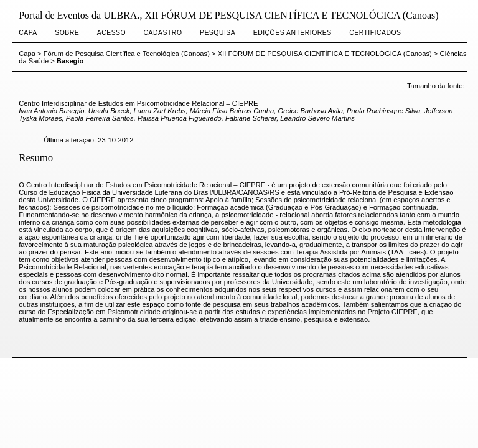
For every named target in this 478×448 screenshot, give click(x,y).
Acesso (111, 33)
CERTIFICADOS (375, 33)
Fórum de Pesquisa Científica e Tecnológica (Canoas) (127, 54)
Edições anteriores (293, 33)
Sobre (67, 33)
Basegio (70, 61)
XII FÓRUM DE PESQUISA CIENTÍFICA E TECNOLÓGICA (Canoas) (325, 54)
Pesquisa (218, 33)
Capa (28, 33)
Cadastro (163, 33)
